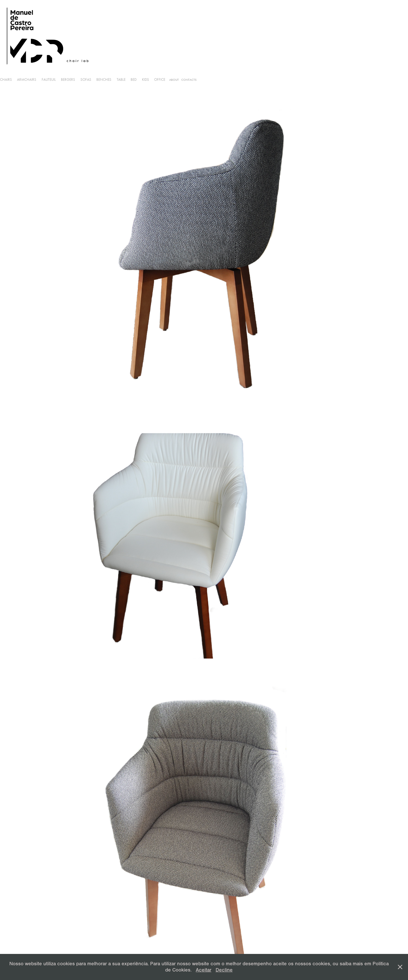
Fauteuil (49, 79)
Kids (145, 79)
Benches (104, 79)
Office (160, 79)
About (174, 80)
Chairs (6, 79)
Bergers (68, 79)
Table (121, 79)
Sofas (86, 79)
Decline (224, 970)
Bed (134, 79)
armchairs (27, 79)
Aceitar (204, 970)
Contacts (189, 80)
